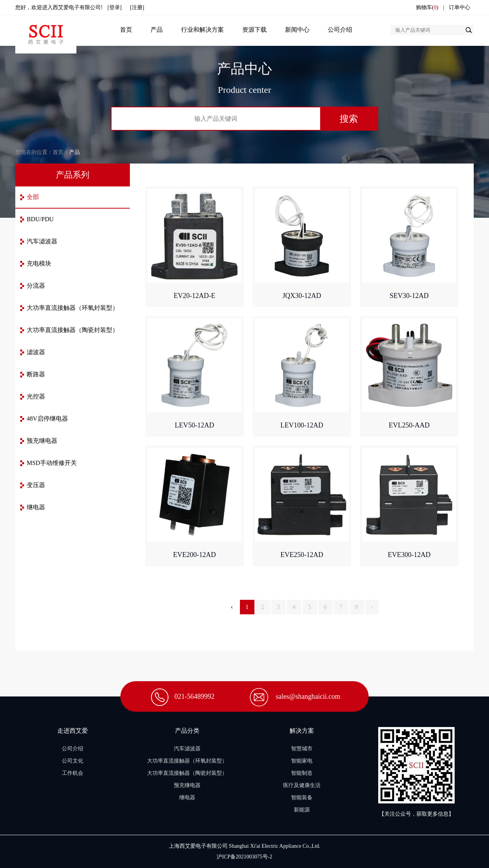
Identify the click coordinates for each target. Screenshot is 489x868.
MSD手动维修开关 (52, 463)
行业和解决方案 (202, 30)
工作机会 (73, 773)
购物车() (427, 7)
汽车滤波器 (42, 241)
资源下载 (254, 30)
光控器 (36, 396)
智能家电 (302, 761)
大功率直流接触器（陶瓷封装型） (73, 330)
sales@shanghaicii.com (308, 696)
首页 (126, 30)
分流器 (36, 286)
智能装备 (302, 798)
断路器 (36, 374)
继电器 (36, 507)
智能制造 (302, 773)
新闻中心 (297, 30)
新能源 (302, 810)
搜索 (349, 119)
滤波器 (36, 352)
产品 (157, 30)
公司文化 (73, 761)
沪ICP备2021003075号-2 (244, 857)
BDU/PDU (40, 219)
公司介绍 (340, 30)
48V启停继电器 (47, 419)
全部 (33, 197)
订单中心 (460, 7)
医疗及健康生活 (302, 785)
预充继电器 (42, 441)
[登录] (114, 7)
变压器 (36, 485)
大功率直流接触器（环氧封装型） (73, 308)
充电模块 (39, 263)
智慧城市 (302, 749)
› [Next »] (372, 607)
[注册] (137, 7)
